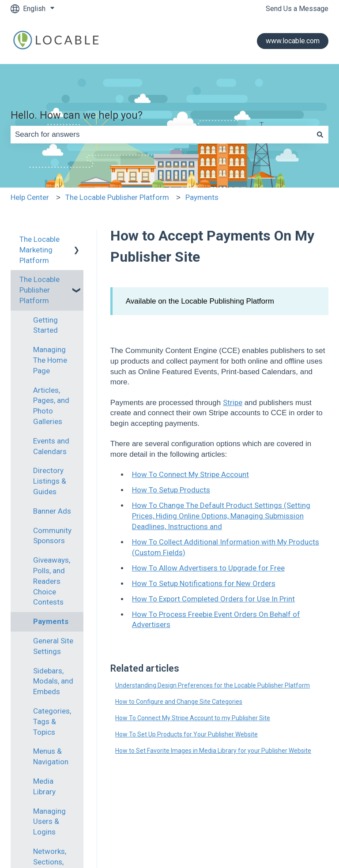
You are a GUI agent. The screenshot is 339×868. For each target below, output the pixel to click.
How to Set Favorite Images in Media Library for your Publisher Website (213, 751)
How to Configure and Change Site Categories (179, 702)
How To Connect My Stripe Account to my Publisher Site (193, 718)
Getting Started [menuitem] (45, 325)
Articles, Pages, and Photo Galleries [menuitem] (51, 406)
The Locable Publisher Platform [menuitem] (40, 290)
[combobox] (161, 135)
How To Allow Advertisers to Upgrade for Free (208, 568)
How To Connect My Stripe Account (190, 474)
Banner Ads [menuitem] (52, 511)
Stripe (233, 402)
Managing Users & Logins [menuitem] (49, 822)
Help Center (30, 197)
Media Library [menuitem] (44, 786)
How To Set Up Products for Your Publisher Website (186, 734)
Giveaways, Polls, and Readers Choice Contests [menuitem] (52, 581)
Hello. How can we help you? (77, 115)
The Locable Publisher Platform (117, 197)
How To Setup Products (171, 490)
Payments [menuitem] (51, 621)
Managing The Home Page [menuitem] (50, 360)
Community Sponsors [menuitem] (52, 536)
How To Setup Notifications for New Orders (204, 583)
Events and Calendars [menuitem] (51, 446)
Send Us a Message (297, 9)
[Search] (320, 135)
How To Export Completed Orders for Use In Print (213, 599)
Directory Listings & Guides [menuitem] (50, 481)
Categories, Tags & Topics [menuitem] (52, 721)
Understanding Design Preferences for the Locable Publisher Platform (213, 685)
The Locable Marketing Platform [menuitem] (40, 250)
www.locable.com (293, 41)
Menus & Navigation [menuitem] (51, 756)
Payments (202, 197)
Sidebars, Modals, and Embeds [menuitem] (53, 681)
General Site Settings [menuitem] (53, 646)
